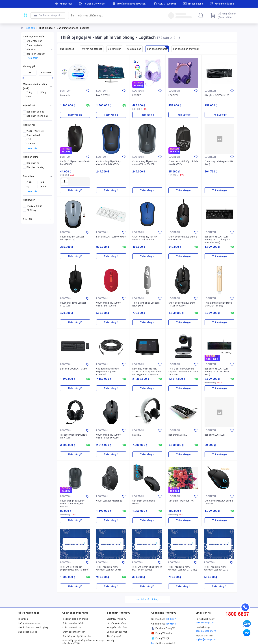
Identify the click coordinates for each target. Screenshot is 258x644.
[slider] (23, 78)
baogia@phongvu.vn (206, 631)
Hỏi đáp (111, 641)
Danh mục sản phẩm (50, 15)
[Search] (162, 16)
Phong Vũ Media (162, 633)
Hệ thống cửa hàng (116, 623)
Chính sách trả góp (27, 632)
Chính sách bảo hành (73, 623)
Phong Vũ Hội (160, 638)
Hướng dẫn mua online (29, 623)
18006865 (171, 624)
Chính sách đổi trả (72, 628)
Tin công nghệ (114, 636)
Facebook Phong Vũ (163, 628)
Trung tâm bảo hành (117, 628)
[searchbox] (113, 16)
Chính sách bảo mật (117, 632)
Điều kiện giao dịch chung (75, 619)
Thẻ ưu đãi (23, 619)
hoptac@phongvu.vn (206, 639)
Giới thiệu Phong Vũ (117, 619)
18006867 (171, 619)
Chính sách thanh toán (74, 632)
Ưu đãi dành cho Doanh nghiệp (33, 628)
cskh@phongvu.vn (205, 623)
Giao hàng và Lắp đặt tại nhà (77, 636)
